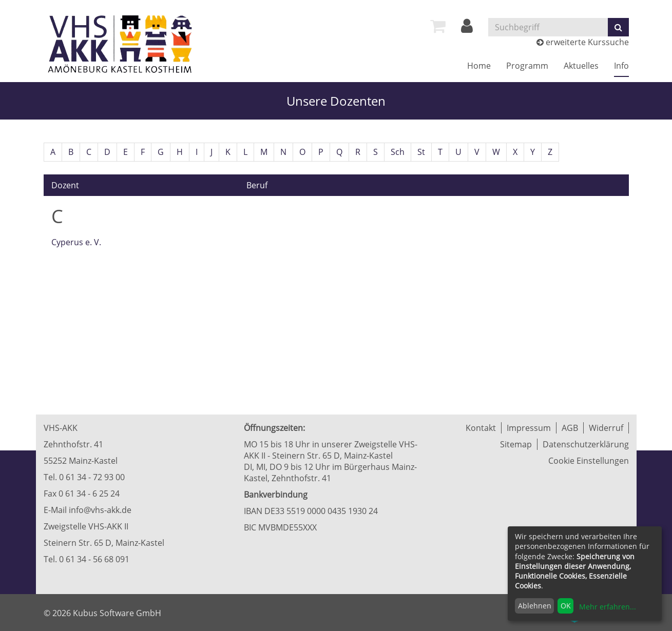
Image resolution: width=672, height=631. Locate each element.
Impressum (529, 428)
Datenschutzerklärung (586, 444)
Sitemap (516, 444)
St (421, 152)
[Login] (467, 29)
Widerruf (606, 428)
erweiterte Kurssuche (583, 42)
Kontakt (481, 428)
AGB (570, 428)
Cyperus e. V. (76, 242)
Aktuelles (581, 66)
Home (479, 66)
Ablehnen (535, 606)
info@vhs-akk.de (100, 510)
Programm (527, 66)
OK (566, 606)
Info (621, 66)
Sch (398, 152)
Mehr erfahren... (608, 607)
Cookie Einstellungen (589, 461)
